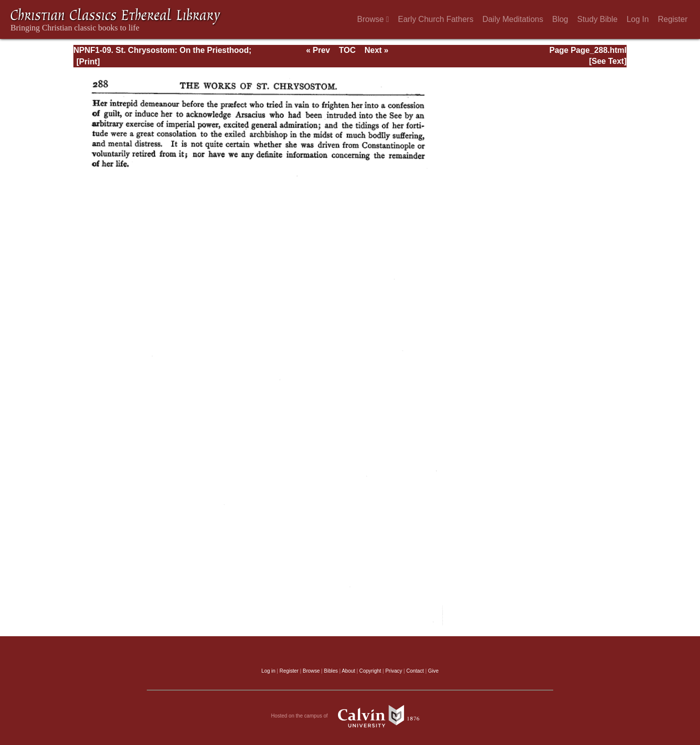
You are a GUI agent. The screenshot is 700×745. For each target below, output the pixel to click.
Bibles (331, 671)
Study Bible (597, 19)
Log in (269, 671)
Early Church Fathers (436, 19)
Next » (376, 50)
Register (673, 19)
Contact (415, 671)
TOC (347, 50)
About (348, 671)
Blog (560, 19)
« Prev (318, 50)
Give (433, 671)
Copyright (370, 671)
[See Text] (608, 61)
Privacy (394, 671)
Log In (638, 19)
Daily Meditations (513, 19)
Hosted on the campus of (350, 716)
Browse (373, 19)
